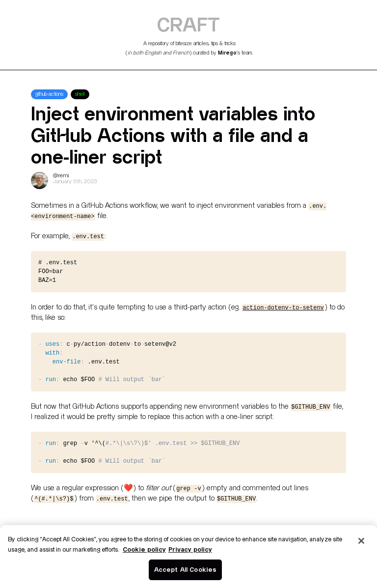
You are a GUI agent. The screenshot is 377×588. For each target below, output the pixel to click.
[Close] (361, 541)
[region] (188, 557)
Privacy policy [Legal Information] (190, 549)
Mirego (227, 53)
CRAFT (188, 24)
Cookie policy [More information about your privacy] (144, 549)
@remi (61, 176)
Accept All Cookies (185, 569)
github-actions (49, 94)
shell (80, 94)
